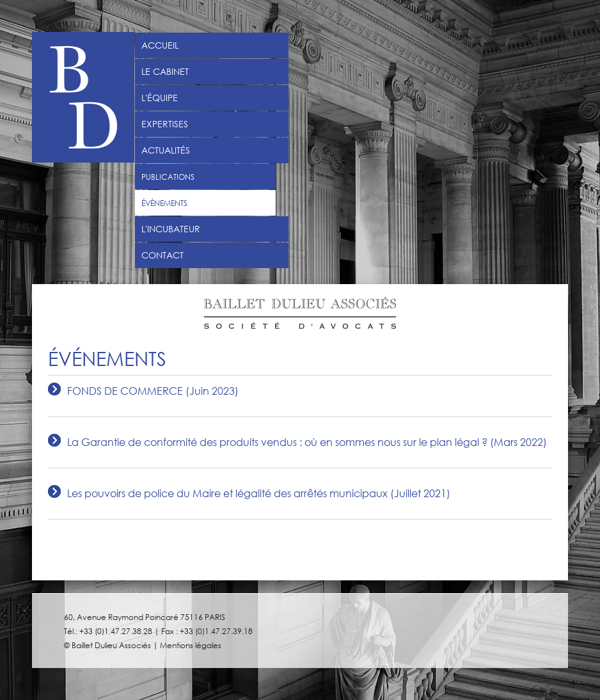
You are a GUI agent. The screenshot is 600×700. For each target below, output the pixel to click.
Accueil (160, 45)
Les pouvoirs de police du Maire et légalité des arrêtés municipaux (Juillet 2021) (259, 494)
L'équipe (160, 98)
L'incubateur (171, 229)
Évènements (164, 203)
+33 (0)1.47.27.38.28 (116, 631)
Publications (168, 177)
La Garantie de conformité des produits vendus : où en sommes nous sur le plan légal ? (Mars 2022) (307, 442)
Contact (162, 255)
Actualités (166, 150)
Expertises (165, 124)
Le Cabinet (165, 72)
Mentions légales (191, 645)
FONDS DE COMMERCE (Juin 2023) (153, 391)
